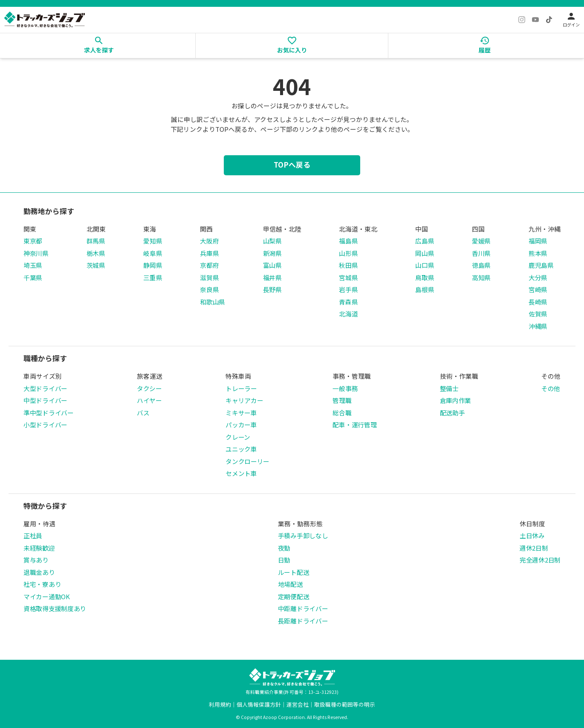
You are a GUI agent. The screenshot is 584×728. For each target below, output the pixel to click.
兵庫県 (209, 253)
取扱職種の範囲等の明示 (345, 704)
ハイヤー (149, 400)
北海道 (348, 314)
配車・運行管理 (354, 425)
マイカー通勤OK (47, 596)
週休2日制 (534, 548)
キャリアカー (244, 400)
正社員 (33, 535)
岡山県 (425, 253)
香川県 (481, 253)
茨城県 (96, 265)
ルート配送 (294, 572)
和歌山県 (212, 302)
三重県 (153, 277)
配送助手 (452, 413)
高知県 (481, 277)
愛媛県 (481, 241)
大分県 (538, 277)
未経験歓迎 (39, 548)
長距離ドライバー (303, 621)
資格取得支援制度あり (55, 608)
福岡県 (538, 241)
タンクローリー (247, 461)
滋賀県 (209, 277)
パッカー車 (241, 425)
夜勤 (284, 548)
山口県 (425, 265)
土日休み (532, 535)
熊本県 (538, 253)
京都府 (209, 265)
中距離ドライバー (303, 608)
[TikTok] (549, 20)
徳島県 (481, 265)
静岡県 (153, 265)
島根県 (425, 289)
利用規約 (220, 704)
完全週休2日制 (540, 560)
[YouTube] (535, 20)
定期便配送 (294, 596)
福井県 (272, 277)
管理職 (342, 400)
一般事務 (345, 388)
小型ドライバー (45, 425)
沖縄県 (538, 326)
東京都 (33, 241)
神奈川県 (36, 253)
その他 (551, 388)
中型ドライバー (45, 400)
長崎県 (538, 302)
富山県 (272, 265)
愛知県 (153, 241)
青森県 (348, 302)
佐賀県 (538, 314)
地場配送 (291, 584)
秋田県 (348, 265)
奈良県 (209, 289)
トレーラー (241, 388)
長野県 (272, 289)
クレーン (238, 437)
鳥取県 (425, 277)
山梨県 (272, 241)
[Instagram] (522, 20)
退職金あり (39, 572)
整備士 (449, 388)
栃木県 (96, 253)
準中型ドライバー (49, 413)
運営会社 (298, 704)
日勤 (284, 560)
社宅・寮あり (42, 584)
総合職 (342, 413)
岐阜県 (153, 253)
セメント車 (241, 473)
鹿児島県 (541, 265)
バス (143, 413)
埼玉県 (33, 265)
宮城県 (348, 277)
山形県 (348, 253)
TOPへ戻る (292, 165)
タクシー (149, 388)
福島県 (348, 241)
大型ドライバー (45, 388)
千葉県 (33, 277)
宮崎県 (538, 289)
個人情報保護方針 (259, 704)
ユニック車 (241, 449)
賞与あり (36, 560)
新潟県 (272, 253)
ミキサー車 (241, 413)
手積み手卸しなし (303, 535)
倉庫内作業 (456, 400)
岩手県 (348, 289)
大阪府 (209, 241)
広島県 (425, 241)
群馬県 (96, 241)
